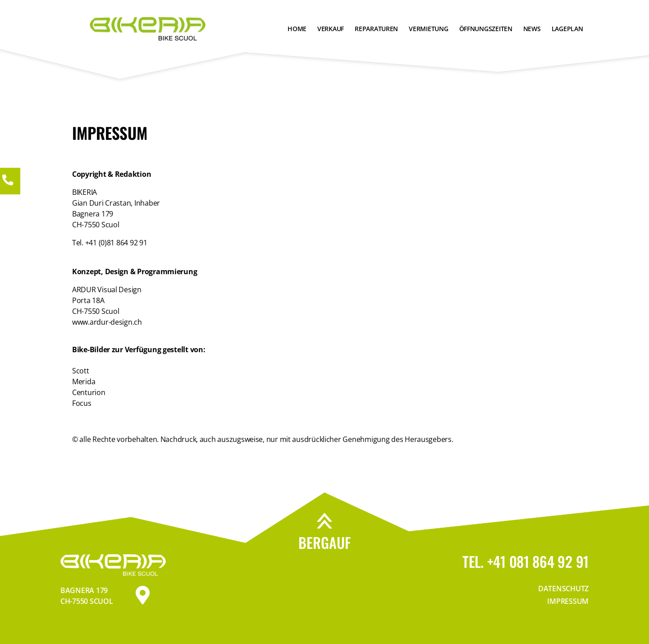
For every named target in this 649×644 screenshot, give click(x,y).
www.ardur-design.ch (107, 322)
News (532, 29)
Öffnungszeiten (486, 29)
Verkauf (331, 29)
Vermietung (428, 29)
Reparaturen (376, 29)
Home (297, 29)
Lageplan (567, 29)
